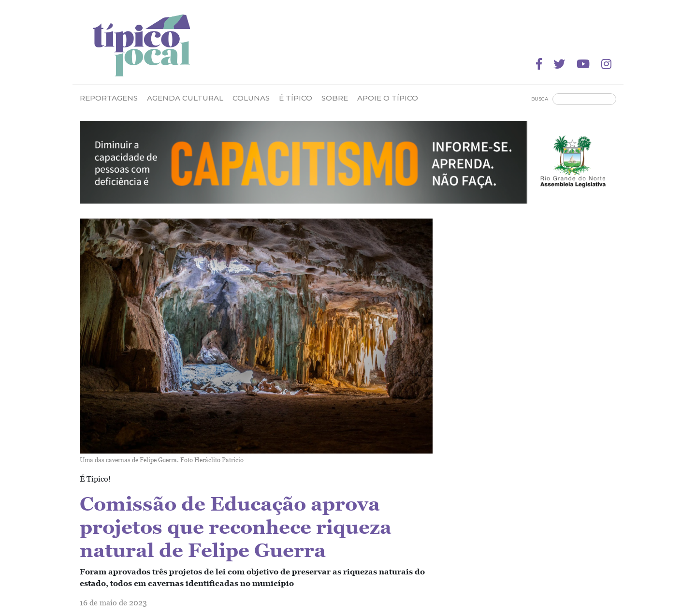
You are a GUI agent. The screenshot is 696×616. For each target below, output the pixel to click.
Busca (540, 99)
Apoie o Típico (388, 98)
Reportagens (109, 98)
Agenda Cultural (185, 98)
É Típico (296, 98)
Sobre (335, 98)
